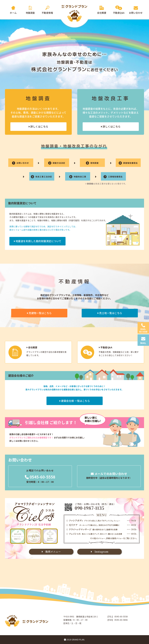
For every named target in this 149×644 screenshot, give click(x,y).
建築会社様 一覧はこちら (74, 401)
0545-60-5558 (40, 477)
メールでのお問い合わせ (109, 474)
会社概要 (102, 11)
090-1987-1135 (90, 508)
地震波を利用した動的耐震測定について (38, 241)
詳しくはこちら (38, 127)
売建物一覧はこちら (39, 313)
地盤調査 (30, 11)
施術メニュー (51, 552)
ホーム (13, 11)
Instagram (100, 552)
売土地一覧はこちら (110, 313)
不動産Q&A (119, 11)
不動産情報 (47, 11)
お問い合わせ (136, 11)
